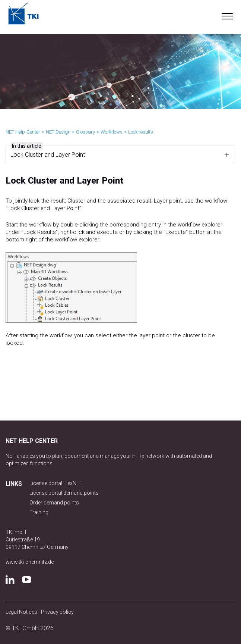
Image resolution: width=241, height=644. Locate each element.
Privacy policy (57, 612)
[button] (227, 15)
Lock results (141, 132)
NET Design (58, 132)
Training (39, 512)
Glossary (85, 132)
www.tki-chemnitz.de (30, 562)
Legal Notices (22, 612)
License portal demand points (64, 493)
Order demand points (54, 503)
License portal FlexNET (56, 483)
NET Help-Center (23, 132)
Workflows (112, 132)
